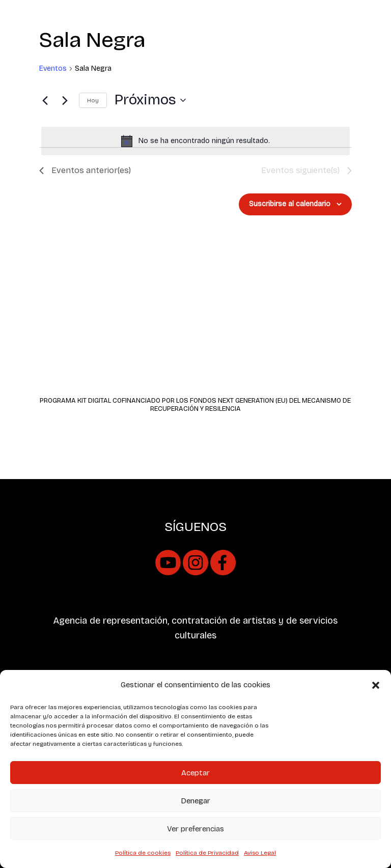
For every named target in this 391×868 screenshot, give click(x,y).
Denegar (195, 801)
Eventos (53, 68)
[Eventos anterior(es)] (45, 100)
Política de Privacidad (207, 853)
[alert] (195, 141)
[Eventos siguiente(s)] (65, 100)
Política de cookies (143, 853)
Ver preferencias (195, 829)
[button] (376, 685)
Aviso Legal (260, 853)
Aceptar (195, 773)
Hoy (93, 100)
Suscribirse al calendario (290, 204)
